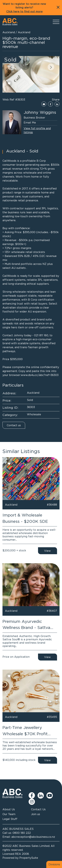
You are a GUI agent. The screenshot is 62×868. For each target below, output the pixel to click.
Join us (36, 814)
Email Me (30, 123)
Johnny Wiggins (40, 112)
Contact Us (38, 809)
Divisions (54, 864)
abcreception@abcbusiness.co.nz (33, 837)
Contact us (14, 425)
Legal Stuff (10, 819)
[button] (11, 67)
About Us (9, 809)
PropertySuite (29, 858)
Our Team (9, 814)
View (47, 551)
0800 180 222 (22, 833)
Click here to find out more (24, 12)
